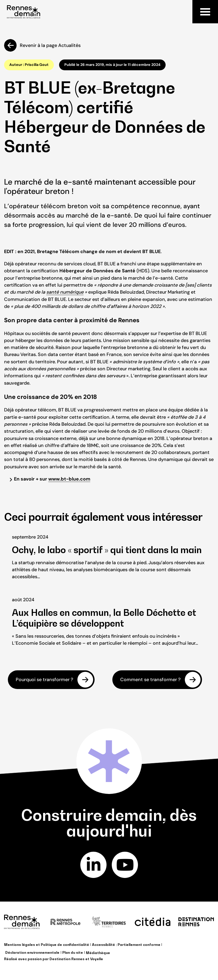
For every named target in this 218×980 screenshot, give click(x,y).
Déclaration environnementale (32, 952)
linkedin (93, 865)
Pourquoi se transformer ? (45, 680)
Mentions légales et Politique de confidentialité (47, 945)
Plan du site (73, 952)
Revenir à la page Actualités (50, 45)
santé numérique (65, 292)
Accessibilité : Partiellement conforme (126, 945)
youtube (125, 865)
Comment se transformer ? (150, 680)
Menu (205, 12)
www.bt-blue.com (69, 479)
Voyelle (97, 959)
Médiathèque (98, 953)
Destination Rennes (67, 959)
